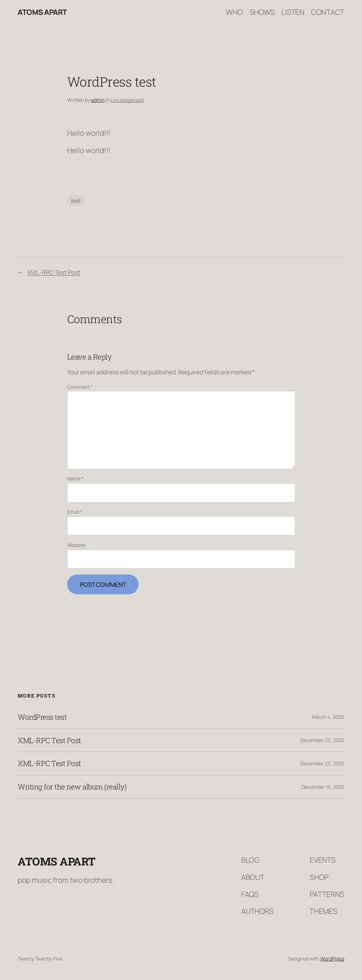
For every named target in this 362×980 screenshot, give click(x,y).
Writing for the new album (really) (72, 787)
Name (75, 479)
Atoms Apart (42, 12)
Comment (80, 387)
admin (98, 100)
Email (75, 512)
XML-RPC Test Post (54, 272)
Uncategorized (127, 100)
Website (76, 545)
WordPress (332, 959)
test (76, 201)
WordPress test (42, 717)
